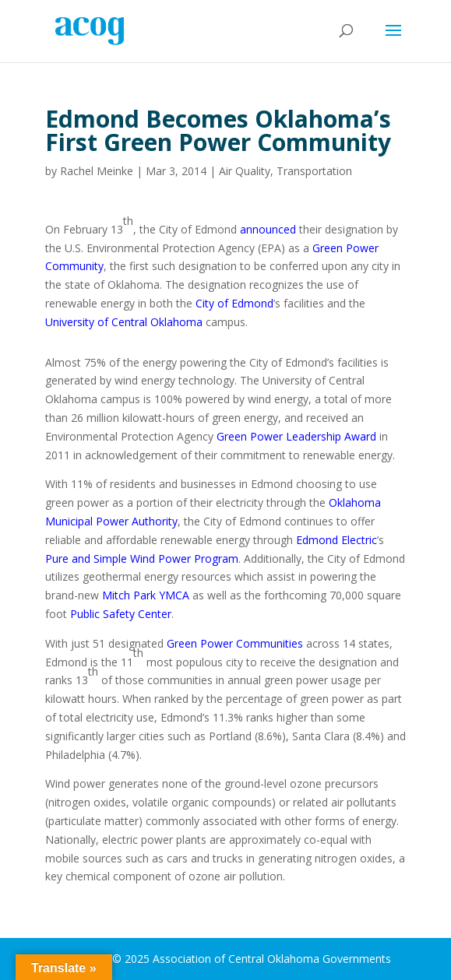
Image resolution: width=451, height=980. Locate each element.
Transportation (314, 171)
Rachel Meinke (97, 171)
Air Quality (245, 171)
